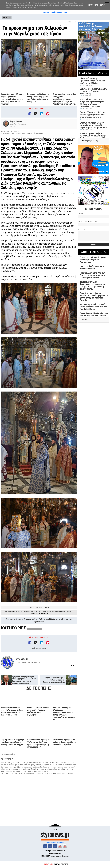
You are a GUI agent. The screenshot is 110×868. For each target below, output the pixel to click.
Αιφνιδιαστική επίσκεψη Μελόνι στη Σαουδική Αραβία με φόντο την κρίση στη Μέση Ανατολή (94, 297)
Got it (102, 5)
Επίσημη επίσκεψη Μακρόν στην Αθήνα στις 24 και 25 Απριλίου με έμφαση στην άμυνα (94, 125)
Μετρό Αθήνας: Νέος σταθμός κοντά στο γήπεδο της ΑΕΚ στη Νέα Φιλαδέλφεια (93, 307)
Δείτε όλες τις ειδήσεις (90, 141)
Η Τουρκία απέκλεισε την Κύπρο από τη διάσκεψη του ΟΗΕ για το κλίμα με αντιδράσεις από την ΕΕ (92, 103)
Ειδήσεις (28, 619)
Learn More (93, 5)
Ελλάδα (52, 619)
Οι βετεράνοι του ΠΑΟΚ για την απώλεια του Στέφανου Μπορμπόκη (93, 91)
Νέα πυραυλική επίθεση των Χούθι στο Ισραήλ (92, 267)
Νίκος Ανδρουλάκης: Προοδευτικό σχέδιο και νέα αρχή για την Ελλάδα (92, 81)
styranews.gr (39, 622)
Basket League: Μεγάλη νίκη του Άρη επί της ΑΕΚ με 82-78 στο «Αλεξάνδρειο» (94, 316)
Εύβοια (42, 619)
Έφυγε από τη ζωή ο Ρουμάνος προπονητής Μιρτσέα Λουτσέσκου (93, 260)
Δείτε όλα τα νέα (87, 320)
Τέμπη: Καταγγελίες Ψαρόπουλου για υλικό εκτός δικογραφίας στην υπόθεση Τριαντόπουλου (93, 285)
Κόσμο (65, 619)
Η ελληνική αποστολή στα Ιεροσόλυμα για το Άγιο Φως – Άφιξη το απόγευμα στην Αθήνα (93, 136)
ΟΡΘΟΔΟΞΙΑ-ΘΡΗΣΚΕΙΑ (35, 629)
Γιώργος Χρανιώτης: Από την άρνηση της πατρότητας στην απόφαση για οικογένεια (92, 115)
